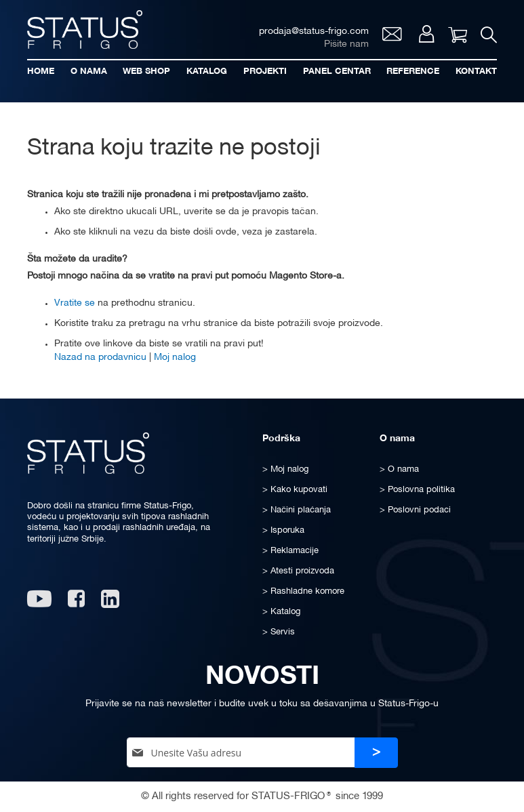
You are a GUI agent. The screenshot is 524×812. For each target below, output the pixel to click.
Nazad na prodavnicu (100, 358)
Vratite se (75, 303)
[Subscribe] (376, 753)
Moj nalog (427, 34)
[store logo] (85, 29)
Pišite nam (346, 44)
